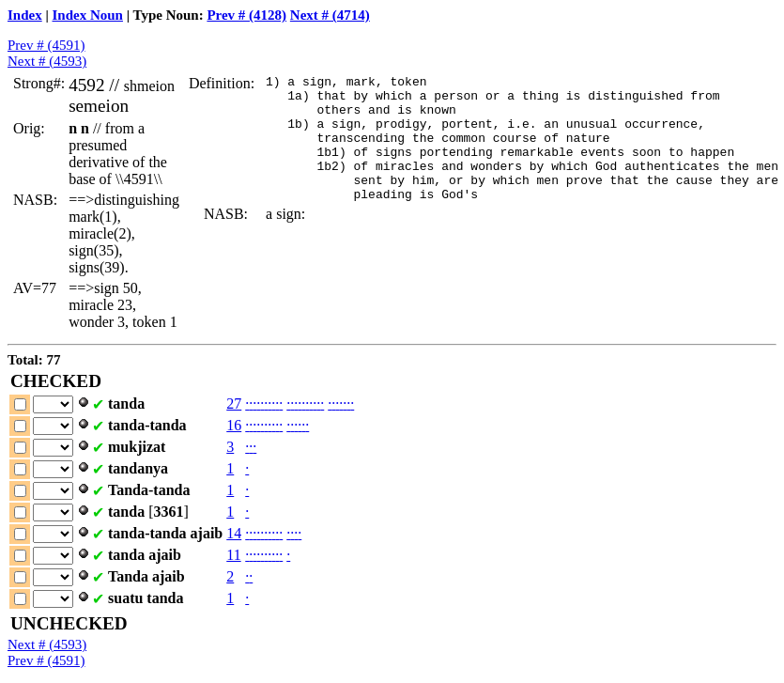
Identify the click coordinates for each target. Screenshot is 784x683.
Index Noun (88, 15)
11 (233, 555)
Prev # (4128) (246, 15)
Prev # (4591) (46, 45)
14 (234, 533)
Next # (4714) (330, 15)
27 (234, 404)
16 (234, 425)
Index (25, 15)
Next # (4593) (47, 61)
